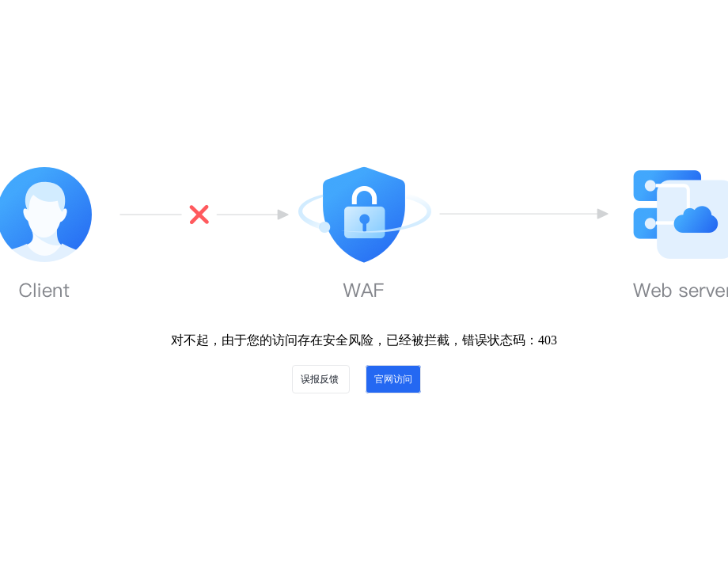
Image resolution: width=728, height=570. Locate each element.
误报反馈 (321, 379)
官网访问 (393, 379)
